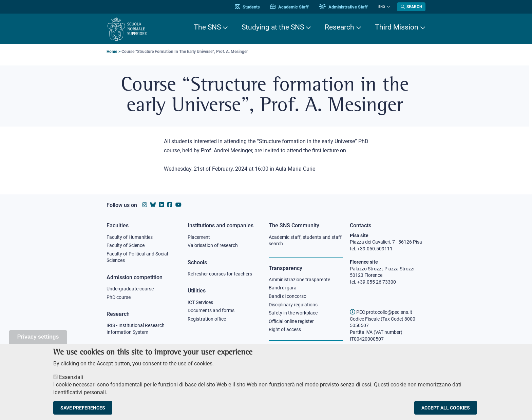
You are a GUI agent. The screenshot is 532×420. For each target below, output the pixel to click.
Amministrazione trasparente (299, 280)
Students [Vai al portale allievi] (248, 7)
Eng (382, 7)
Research (339, 27)
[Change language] (388, 7)
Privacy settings (38, 339)
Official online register (291, 321)
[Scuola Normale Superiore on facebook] (170, 205)
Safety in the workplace (293, 313)
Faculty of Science (126, 245)
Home (112, 52)
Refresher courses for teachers (220, 274)
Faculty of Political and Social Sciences (137, 257)
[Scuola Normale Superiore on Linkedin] (161, 205)
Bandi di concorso (288, 296)
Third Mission (397, 27)
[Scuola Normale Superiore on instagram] (145, 205)
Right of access (285, 329)
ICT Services (200, 302)
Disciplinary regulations (293, 305)
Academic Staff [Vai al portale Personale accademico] (289, 7)
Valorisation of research (213, 245)
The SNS (207, 27)
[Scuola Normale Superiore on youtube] (178, 205)
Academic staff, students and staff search (305, 241)
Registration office (207, 319)
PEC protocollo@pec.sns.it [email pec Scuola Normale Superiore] (381, 312)
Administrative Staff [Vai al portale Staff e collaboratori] (343, 7)
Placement (199, 237)
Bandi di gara (283, 288)
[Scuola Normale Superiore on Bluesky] (153, 205)
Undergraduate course (130, 289)
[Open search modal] (411, 7)
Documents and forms (211, 310)
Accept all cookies (446, 411)
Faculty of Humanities (130, 237)
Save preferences (83, 411)
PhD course (119, 297)
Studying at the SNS (273, 27)
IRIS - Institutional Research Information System (136, 329)
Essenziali (71, 380)
